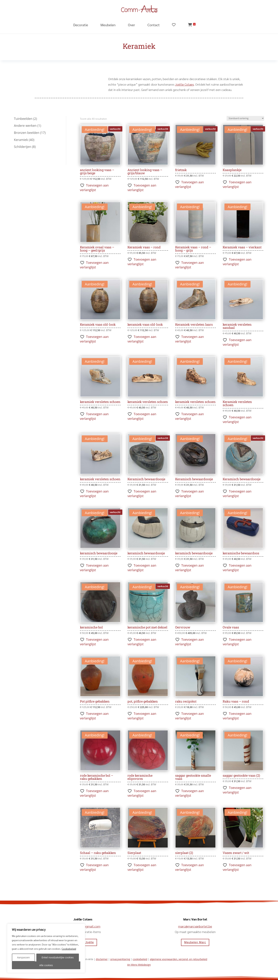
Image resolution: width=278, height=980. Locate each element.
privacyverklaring (120, 959)
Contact (154, 25)
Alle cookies (46, 965)
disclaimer (102, 959)
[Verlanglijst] (178, 27)
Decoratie (81, 25)
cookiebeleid (140, 959)
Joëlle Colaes (184, 84)
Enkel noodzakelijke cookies (58, 957)
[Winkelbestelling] (245, 118)
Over (132, 25)
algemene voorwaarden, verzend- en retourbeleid (178, 959)
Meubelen (108, 25)
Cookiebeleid (69, 949)
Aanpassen (23, 957)
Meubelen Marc (195, 942)
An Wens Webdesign (139, 965)
